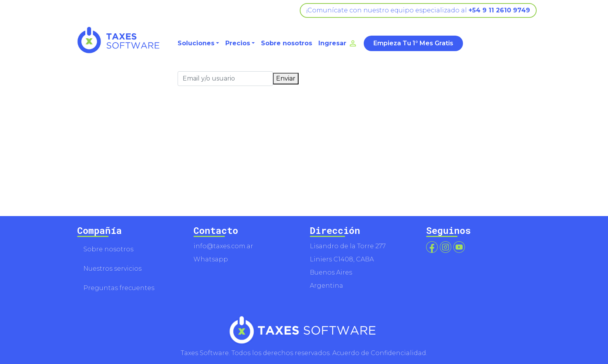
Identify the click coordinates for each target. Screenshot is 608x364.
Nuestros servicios (112, 269)
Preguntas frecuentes (119, 288)
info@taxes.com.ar (223, 246)
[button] (198, 43)
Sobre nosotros (287, 43)
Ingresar (338, 43)
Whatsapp (211, 259)
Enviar (286, 78)
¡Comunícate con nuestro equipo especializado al (418, 10)
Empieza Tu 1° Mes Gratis (413, 43)
